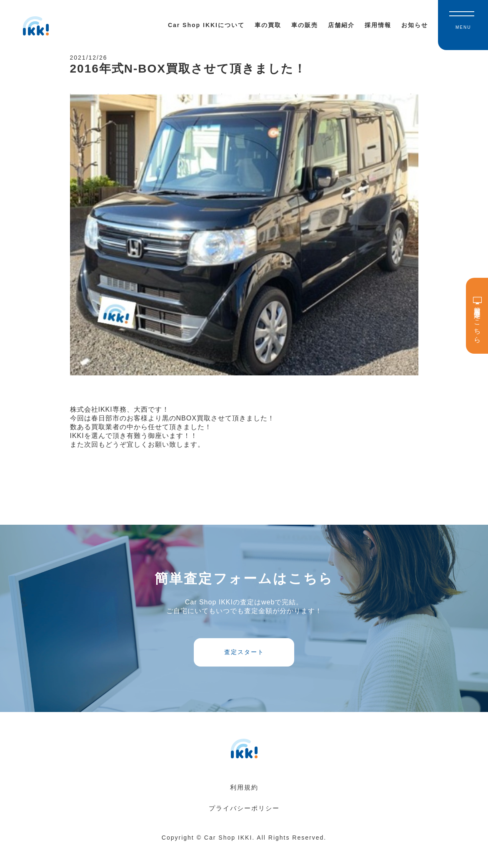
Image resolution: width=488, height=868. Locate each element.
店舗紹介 (341, 25)
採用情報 (378, 25)
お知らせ (415, 25)
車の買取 (268, 25)
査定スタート (244, 667)
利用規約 (244, 808)
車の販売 (305, 25)
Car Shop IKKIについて (206, 25)
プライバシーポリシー (244, 829)
